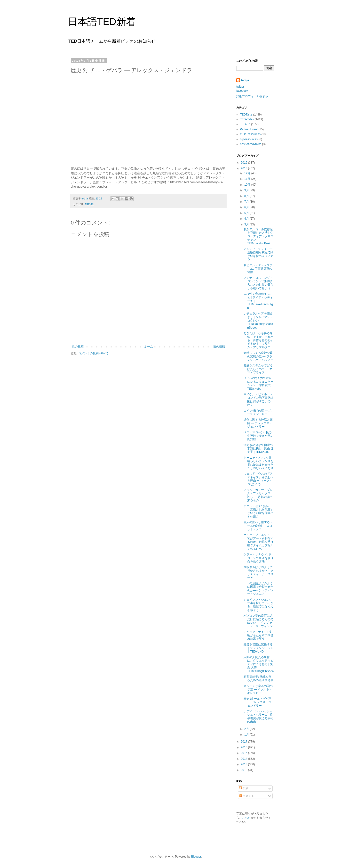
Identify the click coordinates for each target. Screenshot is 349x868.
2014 (245, 759)
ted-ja (245, 80)
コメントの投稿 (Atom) (93, 353)
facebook (242, 91)
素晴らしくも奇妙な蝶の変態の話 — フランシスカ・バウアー (258, 356)
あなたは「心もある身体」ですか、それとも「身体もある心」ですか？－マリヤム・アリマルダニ (258, 340)
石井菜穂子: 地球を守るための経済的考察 (258, 678)
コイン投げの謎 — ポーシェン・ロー (258, 412)
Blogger (196, 857)
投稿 (244, 788)
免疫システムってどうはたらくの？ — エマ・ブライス (258, 369)
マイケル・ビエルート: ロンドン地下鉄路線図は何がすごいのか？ (258, 400)
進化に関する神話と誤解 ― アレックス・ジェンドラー (258, 423)
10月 (248, 185)
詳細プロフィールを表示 (252, 96)
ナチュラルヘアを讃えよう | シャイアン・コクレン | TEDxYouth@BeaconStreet (258, 321)
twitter (240, 87)
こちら (246, 818)
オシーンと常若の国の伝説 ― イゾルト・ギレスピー (258, 690)
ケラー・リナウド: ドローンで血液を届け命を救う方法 (258, 558)
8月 (247, 196)
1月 (247, 735)
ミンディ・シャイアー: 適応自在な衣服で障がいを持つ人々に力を (258, 254)
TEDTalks (246, 115)
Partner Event (249, 129)
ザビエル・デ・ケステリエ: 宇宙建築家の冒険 (258, 269)
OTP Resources (250, 134)
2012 (245, 770)
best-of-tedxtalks (251, 144)
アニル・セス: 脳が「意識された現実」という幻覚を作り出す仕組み (258, 511)
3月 (247, 224)
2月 (247, 729)
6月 (247, 207)
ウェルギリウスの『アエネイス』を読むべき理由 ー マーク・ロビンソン (258, 479)
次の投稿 (78, 347)
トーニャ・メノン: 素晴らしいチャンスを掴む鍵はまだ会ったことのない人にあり (258, 463)
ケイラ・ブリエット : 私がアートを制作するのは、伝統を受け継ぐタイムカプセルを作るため (258, 542)
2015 (245, 753)
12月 (248, 173)
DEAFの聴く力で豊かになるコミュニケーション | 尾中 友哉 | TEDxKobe (258, 383)
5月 (247, 213)
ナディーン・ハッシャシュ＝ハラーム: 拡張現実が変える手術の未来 (258, 716)
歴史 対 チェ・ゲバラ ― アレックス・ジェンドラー (258, 702)
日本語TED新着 (102, 22)
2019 (245, 163)
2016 (245, 747)
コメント (247, 796)
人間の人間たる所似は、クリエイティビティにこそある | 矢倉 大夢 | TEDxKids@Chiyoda (259, 664)
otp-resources (249, 139)
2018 (245, 168)
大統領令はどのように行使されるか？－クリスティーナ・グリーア (258, 572)
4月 (247, 219)
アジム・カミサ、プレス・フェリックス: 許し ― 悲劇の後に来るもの (258, 495)
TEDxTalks (247, 119)
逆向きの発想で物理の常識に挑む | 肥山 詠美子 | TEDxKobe (259, 449)
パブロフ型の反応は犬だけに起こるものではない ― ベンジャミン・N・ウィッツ (258, 621)
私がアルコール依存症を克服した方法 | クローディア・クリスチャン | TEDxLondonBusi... (258, 236)
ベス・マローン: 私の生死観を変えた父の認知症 (258, 436)
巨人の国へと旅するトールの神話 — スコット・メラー (258, 526)
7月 (247, 202)
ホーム (149, 347)
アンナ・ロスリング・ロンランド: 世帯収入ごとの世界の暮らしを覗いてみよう (258, 283)
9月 (247, 190)
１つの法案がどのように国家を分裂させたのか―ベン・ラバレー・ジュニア (258, 589)
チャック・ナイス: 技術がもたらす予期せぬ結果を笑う (258, 635)
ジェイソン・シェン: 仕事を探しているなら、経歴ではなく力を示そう (258, 605)
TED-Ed (89, 204)
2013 (245, 764)
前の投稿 (219, 347)
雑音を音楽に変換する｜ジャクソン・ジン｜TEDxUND (258, 648)
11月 (248, 179)
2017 (245, 742)
